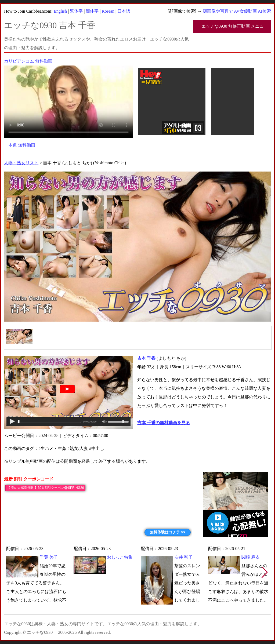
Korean (108, 11)
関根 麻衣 (251, 557)
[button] (265, 572)
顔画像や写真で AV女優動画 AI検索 (237, 11)
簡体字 (92, 11)
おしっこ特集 (120, 557)
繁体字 (76, 11)
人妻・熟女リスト (21, 163)
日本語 (124, 11)
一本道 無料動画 (20, 145)
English (60, 11)
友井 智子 (183, 557)
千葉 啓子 (49, 557)
